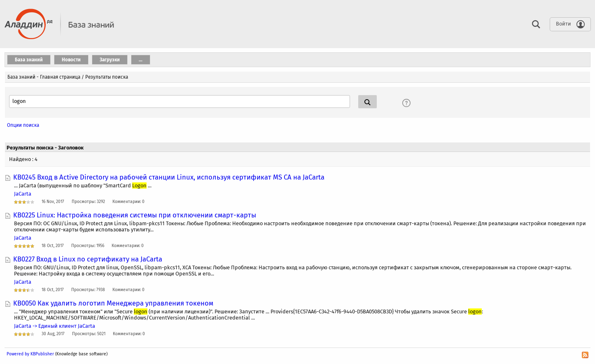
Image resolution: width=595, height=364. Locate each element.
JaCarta (23, 194)
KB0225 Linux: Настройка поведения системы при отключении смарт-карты (135, 215)
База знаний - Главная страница (44, 77)
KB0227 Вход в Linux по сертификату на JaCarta (88, 259)
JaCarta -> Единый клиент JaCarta (55, 326)
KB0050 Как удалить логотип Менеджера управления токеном (113, 303)
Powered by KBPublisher (30, 354)
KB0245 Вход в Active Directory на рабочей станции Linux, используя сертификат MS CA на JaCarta (169, 177)
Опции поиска (23, 125)
